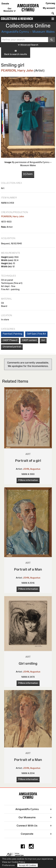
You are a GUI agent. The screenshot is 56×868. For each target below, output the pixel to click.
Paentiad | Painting (12, 334)
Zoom (28, 174)
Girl (43, 340)
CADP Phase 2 (10, 340)
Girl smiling (28, 663)
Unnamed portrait (12, 347)
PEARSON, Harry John (17, 70)
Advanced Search (28, 45)
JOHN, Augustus (32, 469)
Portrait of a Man (28, 569)
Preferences (8, 865)
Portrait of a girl (28, 461)
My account (49, 8)
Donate (5, 4)
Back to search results (16, 52)
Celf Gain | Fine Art (36, 334)
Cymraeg (50, 3)
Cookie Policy (18, 862)
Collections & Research (17, 19)
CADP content (29, 340)
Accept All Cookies (28, 865)
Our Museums (9, 10)
